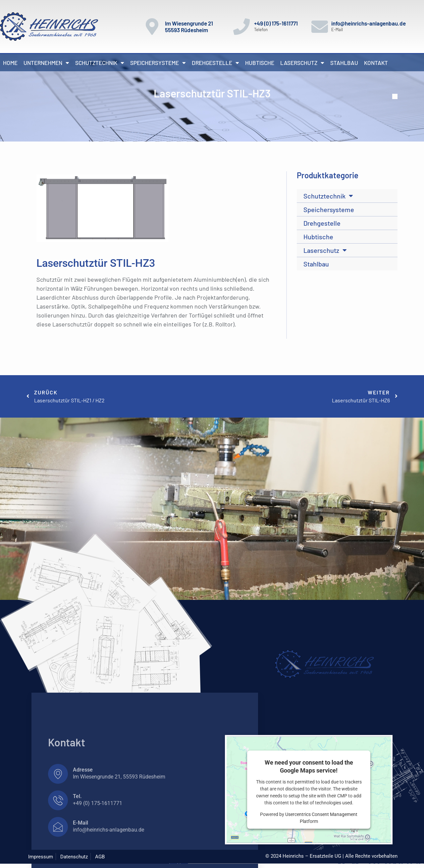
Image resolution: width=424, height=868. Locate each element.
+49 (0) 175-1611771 (276, 23)
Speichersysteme (158, 63)
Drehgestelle (215, 63)
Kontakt (376, 63)
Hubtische (260, 63)
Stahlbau (344, 63)
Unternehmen (46, 63)
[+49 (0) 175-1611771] (241, 27)
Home (10, 63)
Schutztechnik (100, 63)
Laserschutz (302, 63)
